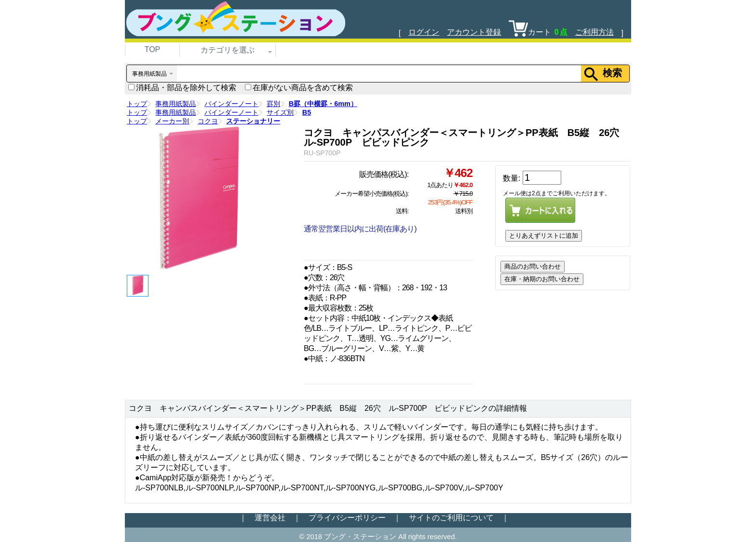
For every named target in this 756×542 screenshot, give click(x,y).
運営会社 (270, 518)
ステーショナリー (253, 121)
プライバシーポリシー (347, 518)
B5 (307, 112)
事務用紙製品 (175, 104)
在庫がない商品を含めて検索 (299, 88)
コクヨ (208, 121)
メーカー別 (172, 121)
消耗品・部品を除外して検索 (182, 88)
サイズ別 (280, 112)
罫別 (273, 104)
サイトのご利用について (451, 518)
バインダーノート (231, 104)
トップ (137, 104)
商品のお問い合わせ (533, 266)
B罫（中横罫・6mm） (323, 104)
